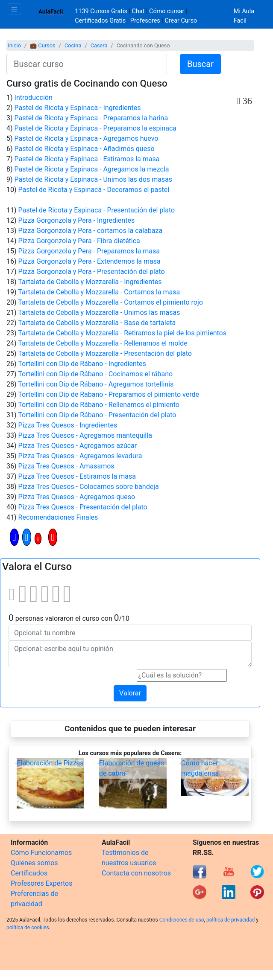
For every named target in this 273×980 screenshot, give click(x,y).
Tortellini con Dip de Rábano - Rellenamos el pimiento (99, 405)
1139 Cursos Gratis (102, 11)
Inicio (14, 45)
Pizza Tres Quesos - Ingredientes (68, 425)
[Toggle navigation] (14, 9)
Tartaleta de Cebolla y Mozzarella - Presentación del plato (105, 353)
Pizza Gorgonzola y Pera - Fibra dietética (79, 241)
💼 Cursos (43, 45)
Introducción (34, 97)
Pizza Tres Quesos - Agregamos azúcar (78, 446)
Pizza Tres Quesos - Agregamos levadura (80, 456)
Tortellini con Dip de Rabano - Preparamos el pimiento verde (109, 394)
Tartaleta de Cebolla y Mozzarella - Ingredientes (90, 282)
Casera (99, 45)
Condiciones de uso (182, 920)
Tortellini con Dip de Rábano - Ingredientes (82, 364)
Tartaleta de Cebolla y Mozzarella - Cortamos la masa (99, 292)
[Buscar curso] (87, 64)
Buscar (200, 64)
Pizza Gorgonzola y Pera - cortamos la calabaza (91, 231)
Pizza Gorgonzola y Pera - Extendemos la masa (90, 261)
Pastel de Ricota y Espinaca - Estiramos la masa (87, 159)
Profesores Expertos (41, 883)
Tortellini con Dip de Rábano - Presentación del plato (97, 415)
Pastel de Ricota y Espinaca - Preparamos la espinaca (95, 128)
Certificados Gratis (100, 21)
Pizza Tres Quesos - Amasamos (66, 466)
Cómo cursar (167, 11)
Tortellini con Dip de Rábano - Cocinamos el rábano (95, 374)
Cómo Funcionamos (41, 853)
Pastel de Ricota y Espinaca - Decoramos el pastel (94, 190)
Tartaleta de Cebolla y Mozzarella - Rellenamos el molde (103, 343)
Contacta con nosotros (136, 873)
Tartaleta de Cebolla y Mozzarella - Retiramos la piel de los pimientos (122, 333)
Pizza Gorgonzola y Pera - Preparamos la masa (89, 251)
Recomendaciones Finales (58, 517)
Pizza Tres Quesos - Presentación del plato (83, 507)
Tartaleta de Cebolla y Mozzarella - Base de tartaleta (97, 323)
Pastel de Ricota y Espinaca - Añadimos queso (85, 149)
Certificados (29, 873)
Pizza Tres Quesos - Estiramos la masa (77, 476)
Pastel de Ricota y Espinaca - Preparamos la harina (91, 118)
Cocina (73, 45)
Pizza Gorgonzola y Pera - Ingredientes (77, 220)
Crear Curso (181, 21)
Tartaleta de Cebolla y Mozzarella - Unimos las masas (99, 313)
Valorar (130, 693)
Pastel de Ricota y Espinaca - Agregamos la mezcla (92, 169)
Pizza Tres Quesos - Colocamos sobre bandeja (89, 487)
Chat (138, 11)
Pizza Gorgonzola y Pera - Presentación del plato (92, 272)
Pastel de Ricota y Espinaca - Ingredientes (78, 108)
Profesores (145, 21)
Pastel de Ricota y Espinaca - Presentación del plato (97, 210)
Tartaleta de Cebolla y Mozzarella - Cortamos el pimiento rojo (110, 302)
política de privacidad (230, 920)
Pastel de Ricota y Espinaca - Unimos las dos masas (94, 179)
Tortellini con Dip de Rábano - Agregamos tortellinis (96, 384)
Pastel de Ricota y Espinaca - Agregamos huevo (87, 138)
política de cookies (28, 928)
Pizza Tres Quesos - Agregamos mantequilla (85, 435)
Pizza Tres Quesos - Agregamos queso (77, 497)
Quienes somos (34, 863)
